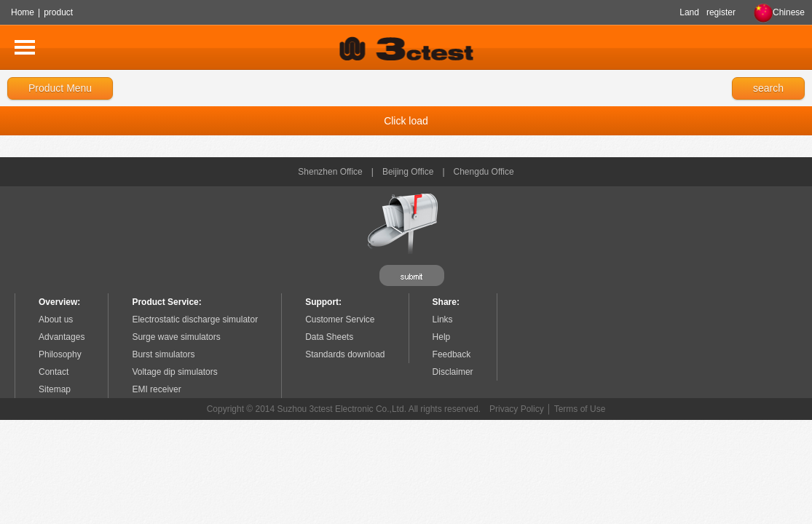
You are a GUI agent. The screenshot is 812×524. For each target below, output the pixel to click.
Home (23, 12)
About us (56, 319)
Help (442, 337)
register (721, 12)
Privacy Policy (517, 409)
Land (689, 12)
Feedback (452, 354)
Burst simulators (163, 354)
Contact (54, 372)
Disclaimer (453, 372)
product (58, 12)
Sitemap (55, 389)
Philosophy (60, 354)
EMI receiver (156, 389)
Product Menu (60, 88)
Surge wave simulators (176, 337)
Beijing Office (408, 172)
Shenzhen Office (330, 172)
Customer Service (340, 319)
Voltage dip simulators (174, 372)
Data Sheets (329, 337)
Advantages (62, 337)
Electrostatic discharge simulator (195, 319)
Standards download (345, 354)
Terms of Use (580, 409)
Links (443, 319)
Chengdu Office (484, 172)
